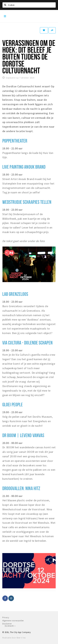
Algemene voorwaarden (13, 621)
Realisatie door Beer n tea (14, 638)
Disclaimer (7, 624)
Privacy (6, 617)
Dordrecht (10, 626)
